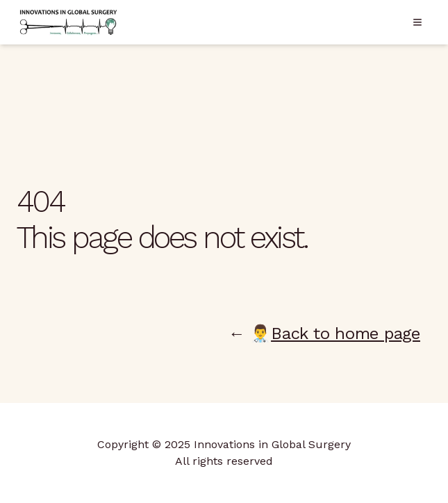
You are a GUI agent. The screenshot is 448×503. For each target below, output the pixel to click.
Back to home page (346, 333)
